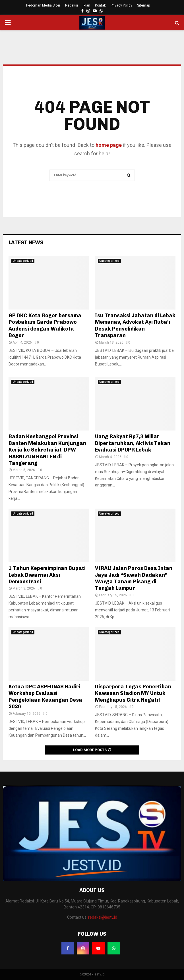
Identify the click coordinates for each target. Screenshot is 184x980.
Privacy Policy (121, 5)
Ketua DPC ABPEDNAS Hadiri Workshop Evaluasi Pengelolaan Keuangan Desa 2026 (45, 697)
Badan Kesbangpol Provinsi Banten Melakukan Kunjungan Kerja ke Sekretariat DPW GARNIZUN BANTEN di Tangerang (47, 450)
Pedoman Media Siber (43, 5)
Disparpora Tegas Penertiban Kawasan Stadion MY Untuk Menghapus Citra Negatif (133, 693)
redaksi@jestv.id (103, 917)
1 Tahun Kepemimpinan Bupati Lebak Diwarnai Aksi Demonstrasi (47, 575)
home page (109, 145)
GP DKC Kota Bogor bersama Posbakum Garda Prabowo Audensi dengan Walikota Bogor (45, 325)
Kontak (100, 5)
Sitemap (143, 5)
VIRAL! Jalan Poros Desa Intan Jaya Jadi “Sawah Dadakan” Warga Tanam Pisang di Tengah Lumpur (134, 578)
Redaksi (72, 5)
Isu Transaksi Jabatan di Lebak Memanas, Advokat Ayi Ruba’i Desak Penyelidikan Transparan (135, 325)
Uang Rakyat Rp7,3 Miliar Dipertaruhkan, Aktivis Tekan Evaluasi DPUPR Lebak (133, 443)
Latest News (26, 243)
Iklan (86, 5)
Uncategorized (23, 261)
